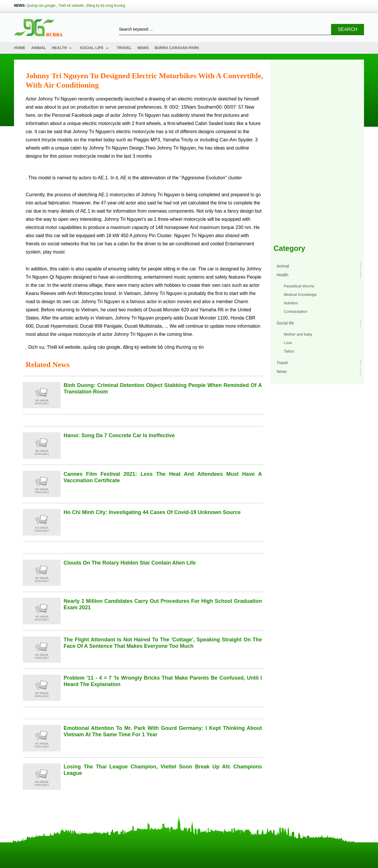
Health (60, 48)
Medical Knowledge (300, 295)
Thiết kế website (71, 6)
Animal (39, 48)
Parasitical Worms (299, 286)
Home (20, 48)
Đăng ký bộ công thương (106, 6)
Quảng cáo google (41, 6)
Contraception (296, 311)
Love (288, 343)
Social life (92, 48)
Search (348, 29)
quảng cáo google (102, 347)
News (143, 48)
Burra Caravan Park (177, 48)
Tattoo (289, 351)
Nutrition (291, 303)
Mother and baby (298, 334)
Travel (124, 48)
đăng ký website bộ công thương (157, 347)
